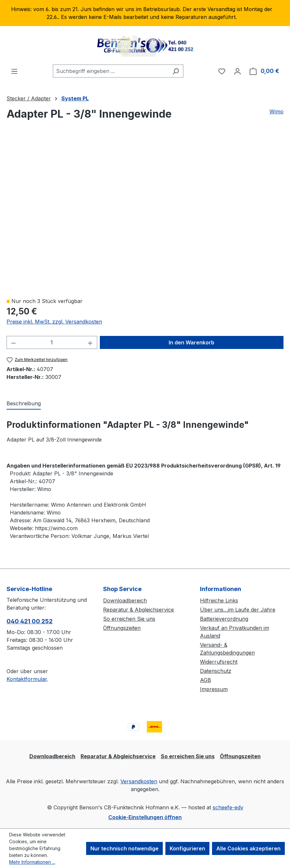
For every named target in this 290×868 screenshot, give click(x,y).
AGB (206, 680)
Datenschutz (216, 671)
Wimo (276, 111)
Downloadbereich (125, 600)
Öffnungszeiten (122, 628)
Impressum (214, 689)
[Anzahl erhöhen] (90, 342)
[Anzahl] (52, 342)
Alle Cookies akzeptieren (248, 848)
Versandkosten (139, 781)
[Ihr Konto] (237, 71)
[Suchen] (176, 71)
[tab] (24, 404)
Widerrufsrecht (219, 662)
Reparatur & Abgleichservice (138, 610)
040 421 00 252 (30, 621)
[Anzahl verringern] (13, 342)
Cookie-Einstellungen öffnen (145, 817)
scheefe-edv (228, 807)
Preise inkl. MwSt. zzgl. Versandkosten (54, 322)
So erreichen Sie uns (129, 619)
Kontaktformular (27, 679)
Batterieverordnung (224, 619)
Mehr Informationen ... (32, 862)
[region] (145, 13)
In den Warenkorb (191, 342)
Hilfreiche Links (219, 600)
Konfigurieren (187, 848)
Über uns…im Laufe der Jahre (238, 610)
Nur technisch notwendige (124, 848)
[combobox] (111, 71)
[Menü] (14, 71)
